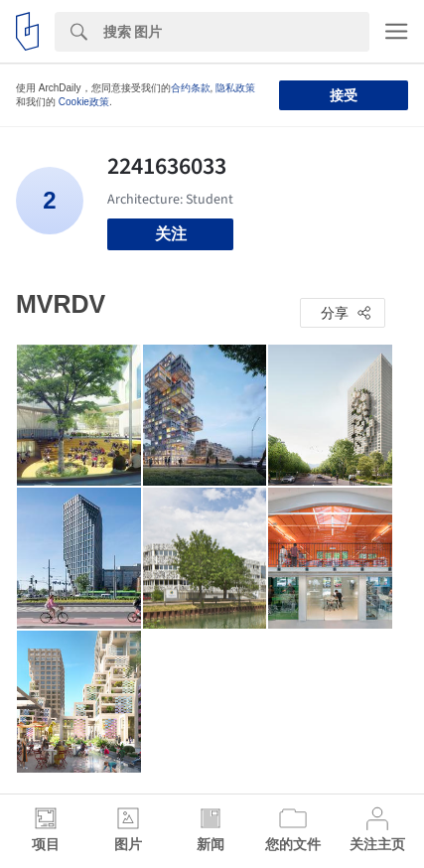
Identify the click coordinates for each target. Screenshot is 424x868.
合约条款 (191, 88)
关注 (171, 234)
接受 (344, 95)
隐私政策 (235, 88)
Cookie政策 (84, 102)
